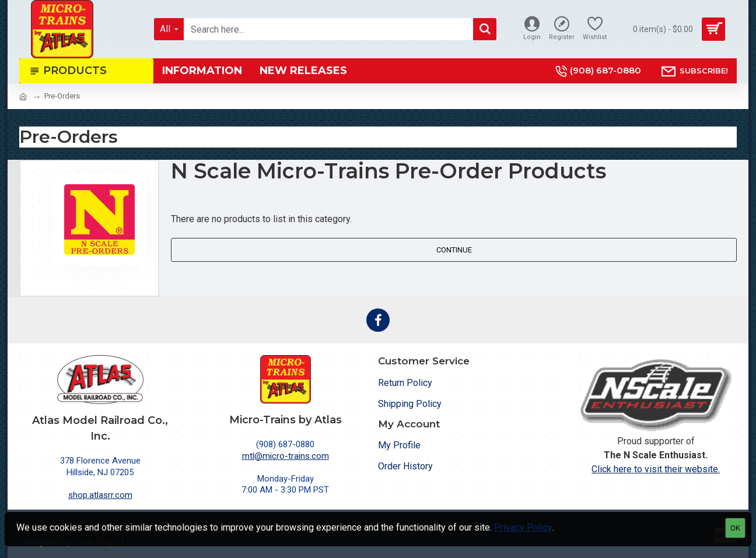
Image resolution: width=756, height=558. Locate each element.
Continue (454, 250)
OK (735, 528)
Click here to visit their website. (656, 469)
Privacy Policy (523, 527)
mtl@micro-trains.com (286, 456)
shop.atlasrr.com (100, 495)
